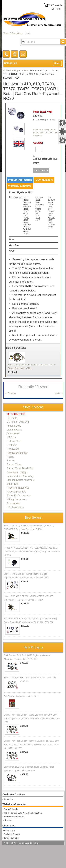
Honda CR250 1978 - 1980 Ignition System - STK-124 (30, 678)
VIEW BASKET (56, 5)
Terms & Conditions (13, 33)
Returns (21, 817)
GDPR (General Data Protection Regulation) (23, 813)
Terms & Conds (11, 809)
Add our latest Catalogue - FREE (46, 161)
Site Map (8, 820)
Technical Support (12, 834)
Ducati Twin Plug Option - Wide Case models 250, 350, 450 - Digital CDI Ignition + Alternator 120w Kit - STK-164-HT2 (32, 719)
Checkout (56, 9)
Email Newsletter (12, 838)
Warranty (8, 817)
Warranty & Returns (20, 186)
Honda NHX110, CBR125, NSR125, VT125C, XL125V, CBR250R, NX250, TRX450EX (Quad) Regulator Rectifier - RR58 (32, 552)
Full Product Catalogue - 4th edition (21, 696)
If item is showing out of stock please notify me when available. (47, 133)
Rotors (25, 70)
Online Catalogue (12, 70)
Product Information (20, 180)
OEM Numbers (44, 180)
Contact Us (9, 799)
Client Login (9, 830)
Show (57, 63)
